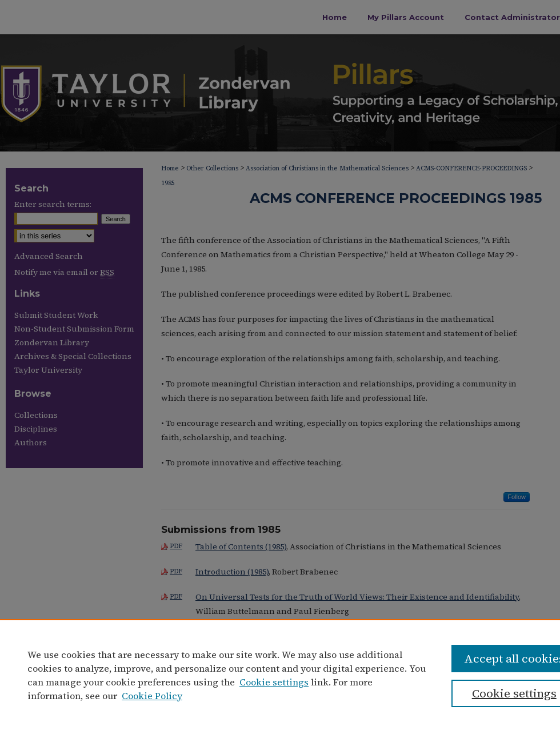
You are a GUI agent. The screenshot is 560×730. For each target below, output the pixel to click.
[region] (280, 675)
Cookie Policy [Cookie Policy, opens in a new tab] (152, 696)
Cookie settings (274, 682)
